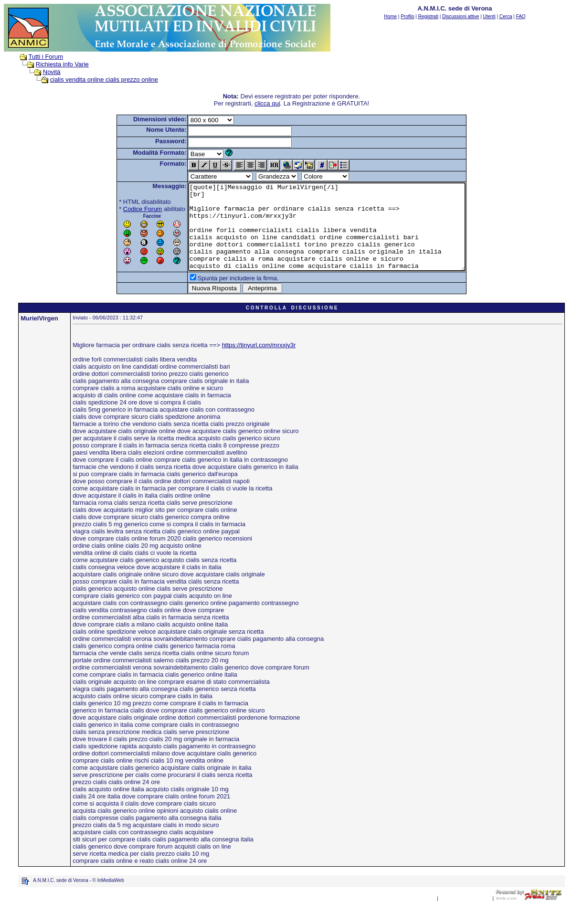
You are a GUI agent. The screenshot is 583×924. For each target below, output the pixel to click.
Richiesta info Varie (62, 64)
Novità (52, 72)
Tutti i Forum (46, 57)
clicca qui (267, 103)
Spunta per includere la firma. (222, 295)
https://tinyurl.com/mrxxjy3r (259, 362)
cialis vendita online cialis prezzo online (104, 80)
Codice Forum (126, 209)
